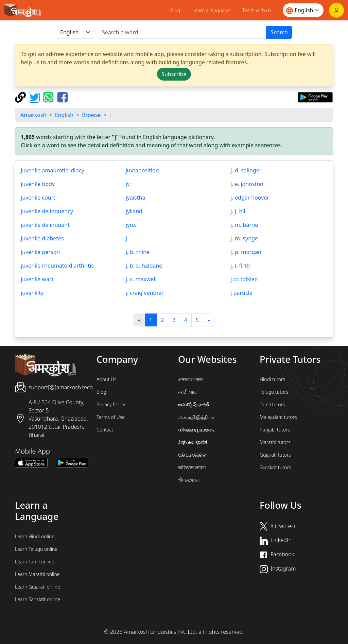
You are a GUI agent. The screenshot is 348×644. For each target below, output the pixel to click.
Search (279, 32)
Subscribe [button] (174, 74)
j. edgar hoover (250, 198)
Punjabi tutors (275, 430)
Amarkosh (33, 115)
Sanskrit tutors (275, 467)
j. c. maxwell (141, 279)
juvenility (32, 293)
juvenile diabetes (42, 238)
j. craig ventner (145, 293)
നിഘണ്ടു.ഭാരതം (196, 430)
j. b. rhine (138, 252)
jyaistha (136, 198)
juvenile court (38, 198)
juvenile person (40, 252)
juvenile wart (37, 279)
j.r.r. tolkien (244, 279)
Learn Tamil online (35, 562)
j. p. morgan (246, 252)
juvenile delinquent (45, 225)
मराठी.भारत (188, 392)
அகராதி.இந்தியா (196, 417)
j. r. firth (240, 266)
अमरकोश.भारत (191, 379)
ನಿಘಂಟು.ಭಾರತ (193, 442)
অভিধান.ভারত (192, 467)
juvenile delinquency (47, 211)
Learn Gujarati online (38, 587)
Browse (91, 115)
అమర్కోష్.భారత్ (194, 404)
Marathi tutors (275, 442)
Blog (175, 10)
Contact (105, 430)
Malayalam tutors (278, 417)
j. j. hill (238, 211)
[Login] (336, 10)
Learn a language (211, 10)
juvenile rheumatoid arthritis (57, 266)
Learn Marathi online (37, 574)
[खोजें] (182, 32)
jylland (134, 211)
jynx (131, 225)
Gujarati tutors (275, 455)
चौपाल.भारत (188, 480)
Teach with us (257, 10)
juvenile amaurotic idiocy (53, 170)
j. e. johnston (247, 184)
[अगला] (209, 320)
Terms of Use (111, 417)
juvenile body (38, 184)
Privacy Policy (111, 404)
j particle (241, 293)
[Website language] (303, 10)
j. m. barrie (244, 225)
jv (128, 184)
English (64, 115)
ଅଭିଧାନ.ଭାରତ (192, 455)
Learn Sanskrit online (38, 599)
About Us (107, 379)
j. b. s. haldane (144, 266)
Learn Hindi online (35, 536)
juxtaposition (142, 170)
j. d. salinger (246, 170)
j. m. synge (244, 238)
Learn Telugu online (36, 549)
